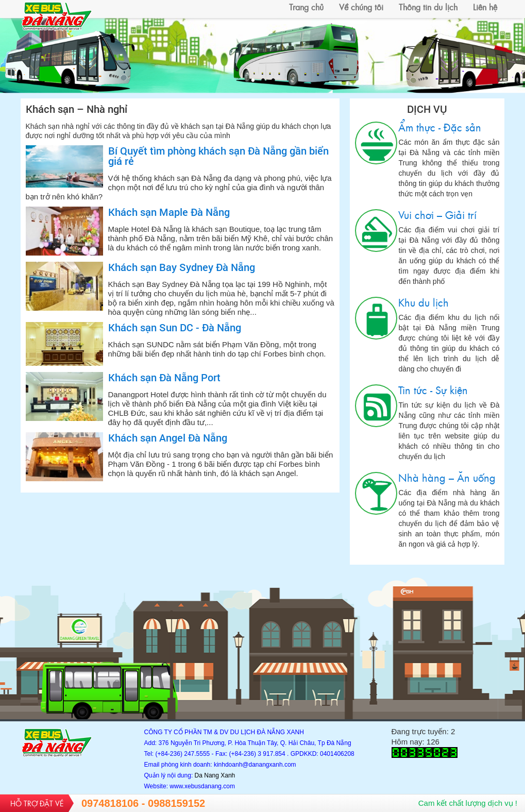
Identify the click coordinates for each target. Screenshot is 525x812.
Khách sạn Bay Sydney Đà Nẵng (182, 267)
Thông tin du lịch (428, 7)
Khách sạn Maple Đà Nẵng (169, 212)
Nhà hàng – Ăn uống (376, 493)
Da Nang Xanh (215, 775)
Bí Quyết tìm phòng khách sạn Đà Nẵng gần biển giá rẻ (218, 156)
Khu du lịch (376, 318)
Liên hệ (485, 7)
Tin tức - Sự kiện (376, 406)
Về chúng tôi (361, 7)
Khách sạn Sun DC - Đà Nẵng (175, 327)
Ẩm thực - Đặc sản (376, 143)
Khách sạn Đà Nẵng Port (164, 377)
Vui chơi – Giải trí (376, 231)
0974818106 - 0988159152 (143, 803)
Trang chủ (306, 7)
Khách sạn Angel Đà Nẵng (168, 437)
